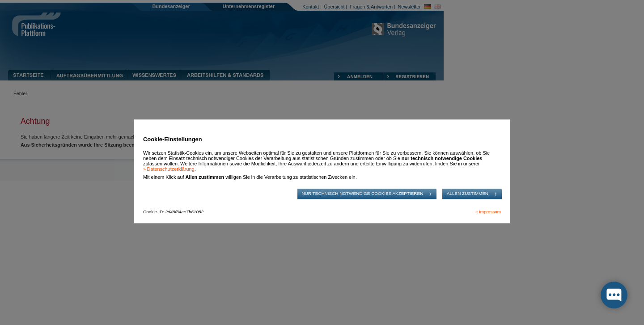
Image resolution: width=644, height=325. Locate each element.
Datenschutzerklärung (171, 169)
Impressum (490, 212)
